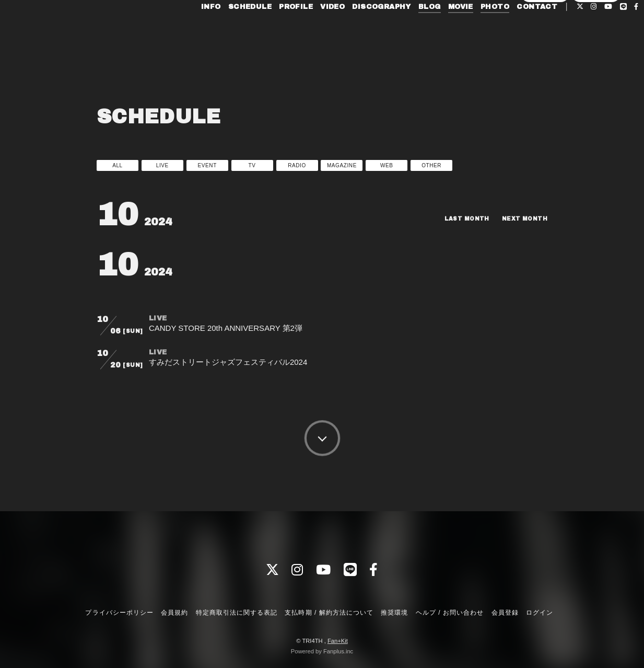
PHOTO (476, 30)
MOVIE (441, 30)
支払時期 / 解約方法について (329, 613)
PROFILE (277, 30)
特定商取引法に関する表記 (237, 613)
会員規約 (174, 613)
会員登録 (545, 48)
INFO (192, 30)
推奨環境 (394, 613)
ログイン (596, 48)
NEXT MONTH (522, 218)
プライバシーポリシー (119, 613)
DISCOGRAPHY (362, 30)
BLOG (410, 30)
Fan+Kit (338, 641)
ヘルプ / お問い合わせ (450, 613)
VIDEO (313, 30)
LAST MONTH (458, 218)
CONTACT (518, 30)
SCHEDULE (231, 30)
